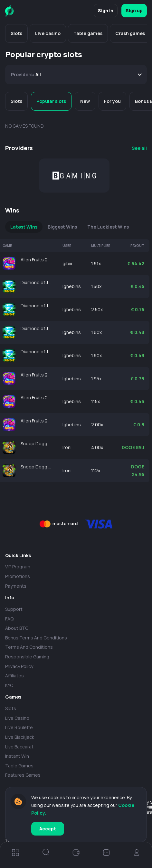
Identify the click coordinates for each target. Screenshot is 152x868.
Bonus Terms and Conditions (36, 638)
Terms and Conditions (29, 647)
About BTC (17, 628)
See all (139, 148)
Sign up (134, 10)
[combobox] (76, 75)
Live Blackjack (20, 737)
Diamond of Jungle (36, 282)
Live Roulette (19, 727)
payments (16, 586)
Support (14, 609)
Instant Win (17, 756)
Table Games (19, 766)
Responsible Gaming (27, 657)
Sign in (106, 10)
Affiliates (14, 676)
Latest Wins (24, 227)
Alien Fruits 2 (34, 260)
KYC (9, 685)
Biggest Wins (62, 227)
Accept (48, 829)
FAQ (9, 619)
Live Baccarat (19, 747)
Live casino (17, 718)
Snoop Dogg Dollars (36, 443)
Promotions (18, 576)
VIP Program (18, 567)
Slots (11, 708)
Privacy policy (19, 666)
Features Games (23, 775)
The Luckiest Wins (108, 227)
